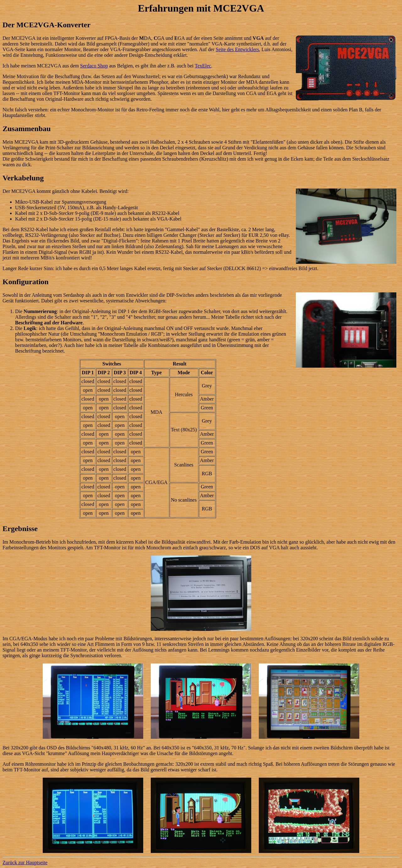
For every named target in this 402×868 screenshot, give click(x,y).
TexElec (203, 66)
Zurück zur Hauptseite (25, 863)
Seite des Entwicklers (237, 49)
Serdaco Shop (94, 66)
